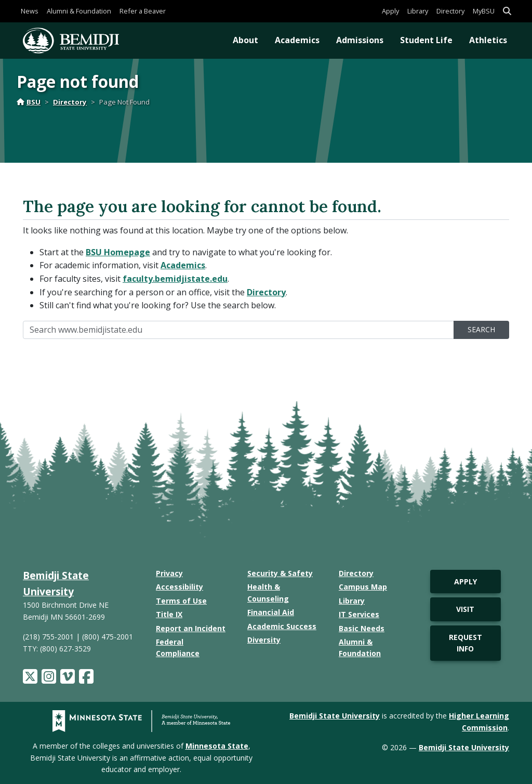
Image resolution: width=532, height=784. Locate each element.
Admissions (360, 40)
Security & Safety (280, 573)
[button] (507, 11)
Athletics (488, 40)
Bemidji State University (335, 716)
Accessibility (179, 587)
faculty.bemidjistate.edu (175, 279)
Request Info (465, 643)
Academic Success (282, 626)
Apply (390, 11)
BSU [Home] (29, 102)
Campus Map (363, 587)
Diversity (264, 640)
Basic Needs (362, 628)
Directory (450, 11)
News (30, 11)
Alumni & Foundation (79, 11)
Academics (297, 40)
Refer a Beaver (143, 11)
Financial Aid (271, 612)
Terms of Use (181, 601)
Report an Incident (191, 628)
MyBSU (484, 11)
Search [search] (481, 329)
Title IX (169, 614)
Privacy (169, 573)
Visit (465, 609)
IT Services (359, 614)
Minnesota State (217, 746)
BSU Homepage (118, 252)
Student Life (426, 40)
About (245, 40)
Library (418, 11)
